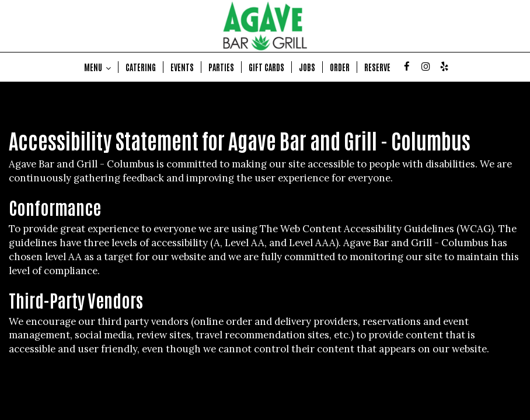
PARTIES (221, 67)
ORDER (340, 67)
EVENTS (182, 67)
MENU (97, 67)
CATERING (141, 67)
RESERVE (377, 67)
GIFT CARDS (266, 67)
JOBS (307, 67)
